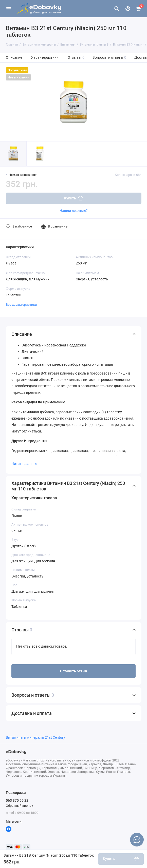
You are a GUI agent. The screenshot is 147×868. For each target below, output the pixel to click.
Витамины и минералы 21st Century (35, 738)
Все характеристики (21, 305)
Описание (14, 58)
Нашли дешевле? (74, 211)
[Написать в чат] (137, 840)
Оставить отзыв (74, 671)
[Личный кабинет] (128, 9)
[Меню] (9, 9)
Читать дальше (24, 464)
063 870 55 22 (17, 800)
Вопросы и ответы (109, 58)
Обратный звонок (20, 806)
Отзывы (76, 58)
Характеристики (45, 58)
